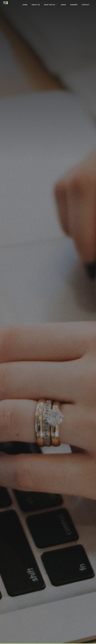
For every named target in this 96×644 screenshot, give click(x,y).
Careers (74, 5)
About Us (36, 5)
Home (25, 5)
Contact (86, 5)
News (63, 5)
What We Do (49, 5)
